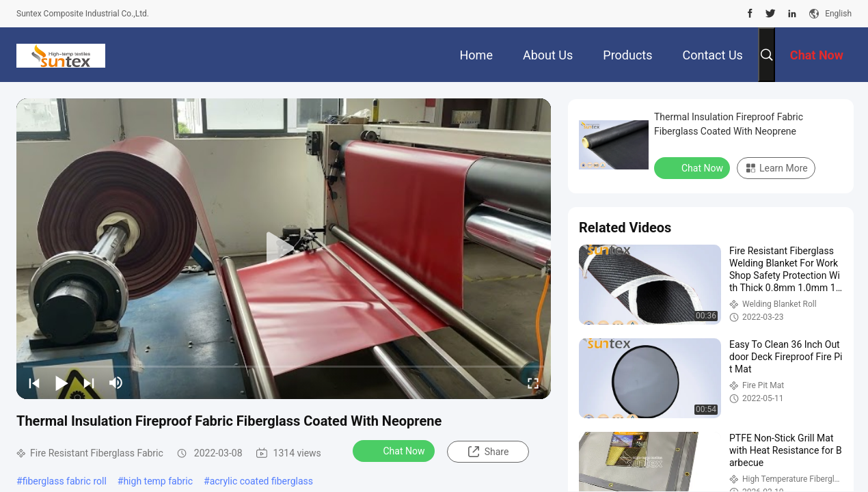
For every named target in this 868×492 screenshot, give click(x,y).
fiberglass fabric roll (65, 481)
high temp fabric (158, 481)
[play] (284, 249)
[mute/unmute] (116, 383)
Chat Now (395, 450)
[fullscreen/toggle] (533, 383)
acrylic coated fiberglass (261, 481)
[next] (89, 383)
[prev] (34, 383)
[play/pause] (62, 383)
